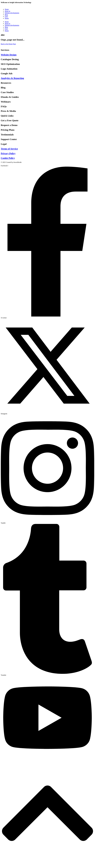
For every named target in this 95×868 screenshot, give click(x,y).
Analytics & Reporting (12, 78)
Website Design (9, 55)
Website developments (12, 13)
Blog (6, 15)
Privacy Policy (8, 153)
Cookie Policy (8, 158)
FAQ (6, 16)
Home (7, 9)
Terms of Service (9, 149)
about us (7, 11)
